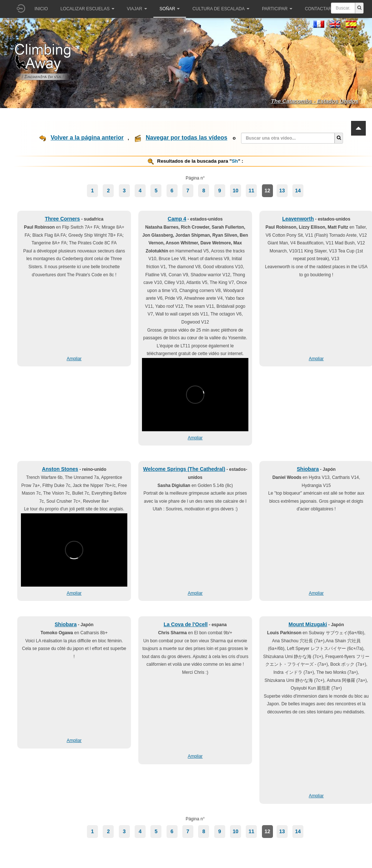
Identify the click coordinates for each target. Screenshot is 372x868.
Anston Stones (60, 469)
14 (298, 191)
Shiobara (308, 469)
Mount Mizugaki (308, 624)
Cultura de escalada (221, 9)
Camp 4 (177, 219)
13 (282, 191)
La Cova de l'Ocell (186, 624)
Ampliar (74, 359)
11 (252, 191)
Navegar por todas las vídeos (186, 138)
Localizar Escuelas (87, 9)
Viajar (137, 9)
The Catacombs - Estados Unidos (315, 101)
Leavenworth (298, 219)
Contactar (321, 9)
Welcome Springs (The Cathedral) (184, 469)
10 (236, 191)
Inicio (41, 9)
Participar (277, 9)
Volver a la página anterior (87, 138)
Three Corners (62, 219)
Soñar (170, 9)
